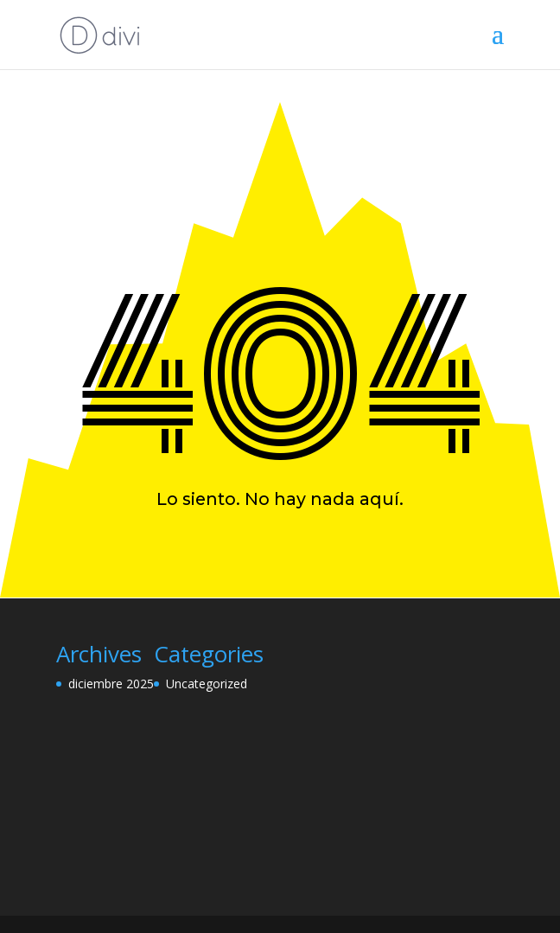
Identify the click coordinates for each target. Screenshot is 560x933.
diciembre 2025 (111, 684)
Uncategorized (207, 684)
